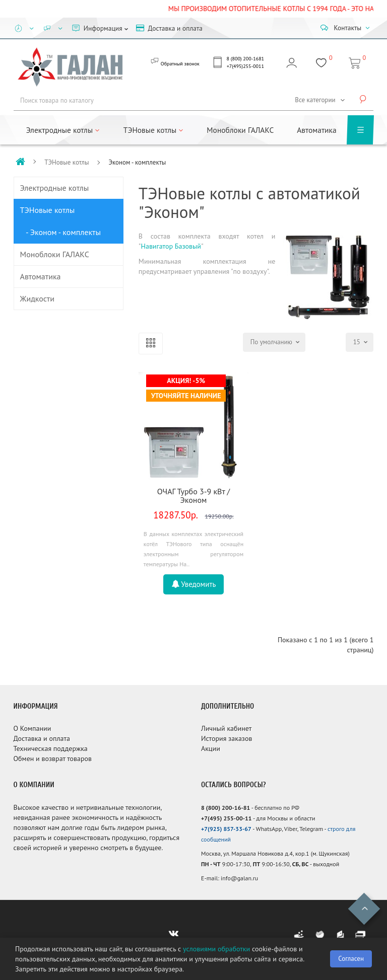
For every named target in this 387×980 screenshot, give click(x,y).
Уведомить (194, 584)
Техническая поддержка (51, 748)
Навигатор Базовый (171, 246)
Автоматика (316, 130)
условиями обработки (216, 949)
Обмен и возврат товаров (53, 759)
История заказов (227, 738)
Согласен (351, 959)
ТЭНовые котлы (67, 162)
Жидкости (37, 298)
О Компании (33, 728)
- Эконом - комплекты (61, 232)
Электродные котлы (55, 188)
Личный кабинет (226, 728)
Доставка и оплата (42, 738)
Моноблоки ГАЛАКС (240, 130)
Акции (211, 748)
